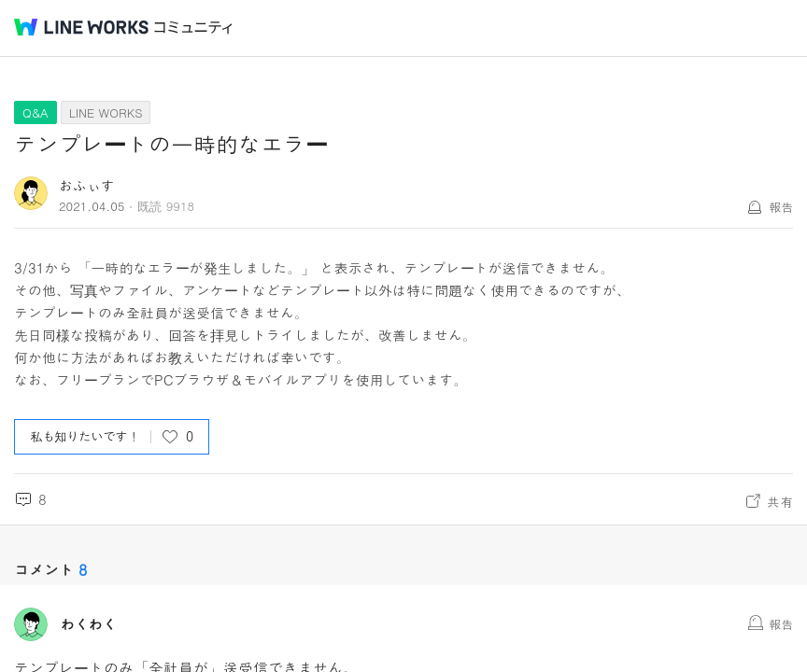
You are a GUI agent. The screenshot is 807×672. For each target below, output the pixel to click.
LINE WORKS (106, 112)
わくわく (89, 624)
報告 (781, 207)
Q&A (35, 112)
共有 (780, 501)
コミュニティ (193, 28)
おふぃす (87, 185)
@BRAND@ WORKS (81, 27)
